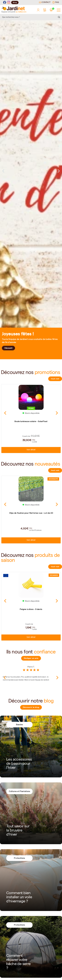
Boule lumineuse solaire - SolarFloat (31, 421)
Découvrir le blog (31, 707)
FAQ (56, 2)
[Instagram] (9, 2)
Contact (45, 2)
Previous (3, 171)
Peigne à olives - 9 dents (31, 609)
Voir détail (31, 450)
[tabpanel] (31, 171)
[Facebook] (5, 2)
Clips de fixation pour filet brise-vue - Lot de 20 (31, 513)
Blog (15, 2)
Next (59, 171)
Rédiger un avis (31, 658)
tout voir (55, 379)
